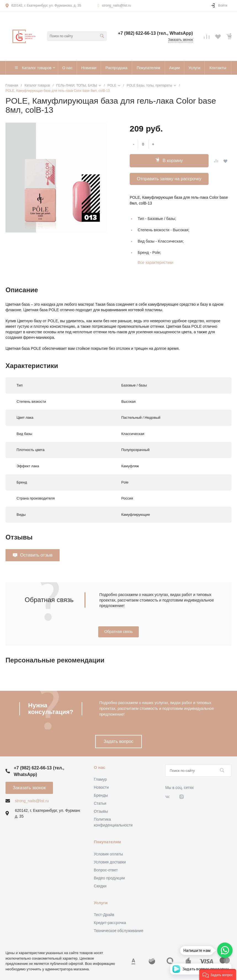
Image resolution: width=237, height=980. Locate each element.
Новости (101, 787)
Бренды (101, 795)
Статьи (100, 803)
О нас (100, 767)
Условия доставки (110, 862)
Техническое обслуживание (118, 931)
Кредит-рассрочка (110, 923)
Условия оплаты (108, 854)
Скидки (100, 886)
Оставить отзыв (36, 555)
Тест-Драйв (104, 915)
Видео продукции (109, 878)
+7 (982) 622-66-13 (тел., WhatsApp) (155, 33)
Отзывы (101, 811)
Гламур (100, 779)
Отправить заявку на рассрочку (169, 179)
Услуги (101, 903)
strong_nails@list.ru (116, 6)
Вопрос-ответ (106, 870)
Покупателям (107, 842)
